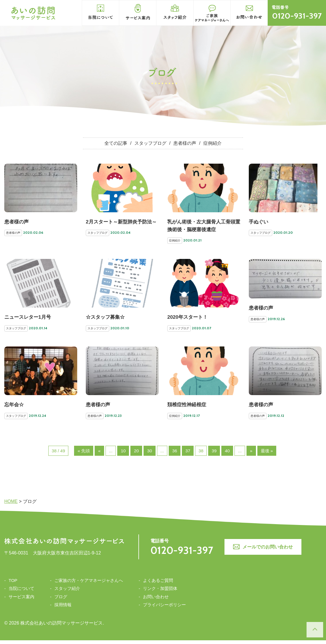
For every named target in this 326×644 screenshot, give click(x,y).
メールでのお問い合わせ (265, 551)
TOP (13, 584)
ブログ (61, 600)
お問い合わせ (156, 600)
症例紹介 (212, 143)
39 (215, 454)
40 (228, 454)
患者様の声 (185, 143)
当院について (21, 592)
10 (123, 454)
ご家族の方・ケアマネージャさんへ (89, 584)
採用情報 (63, 608)
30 (150, 454)
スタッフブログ (150, 143)
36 (175, 454)
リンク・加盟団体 (160, 592)
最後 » (269, 454)
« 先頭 (83, 454)
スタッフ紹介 (67, 592)
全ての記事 (116, 143)
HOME (11, 505)
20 (136, 454)
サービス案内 (21, 600)
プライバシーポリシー (164, 608)
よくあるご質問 (158, 584)
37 (188, 454)
